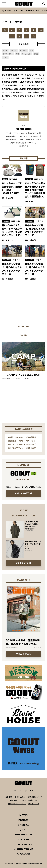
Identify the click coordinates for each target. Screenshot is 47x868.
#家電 (10, 437)
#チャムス (20, 437)
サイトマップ (34, 804)
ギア (31, 50)
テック (5, 57)
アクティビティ (8, 54)
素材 (17, 54)
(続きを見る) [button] (24, 146)
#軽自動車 (12, 441)
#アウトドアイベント (27, 441)
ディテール (23, 50)
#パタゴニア (31, 448)
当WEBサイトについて (17, 804)
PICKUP (23, 820)
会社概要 (9, 797)
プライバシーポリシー (28, 800)
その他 (5, 50)
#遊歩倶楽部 (31, 437)
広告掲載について (35, 797)
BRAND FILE (23, 835)
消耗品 (36, 54)
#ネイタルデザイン (16, 448)
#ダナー (11, 444)
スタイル (14, 50)
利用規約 (14, 800)
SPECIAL (24, 825)
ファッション (26, 54)
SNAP (23, 830)
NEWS (24, 815)
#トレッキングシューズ (27, 444)
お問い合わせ (20, 797)
